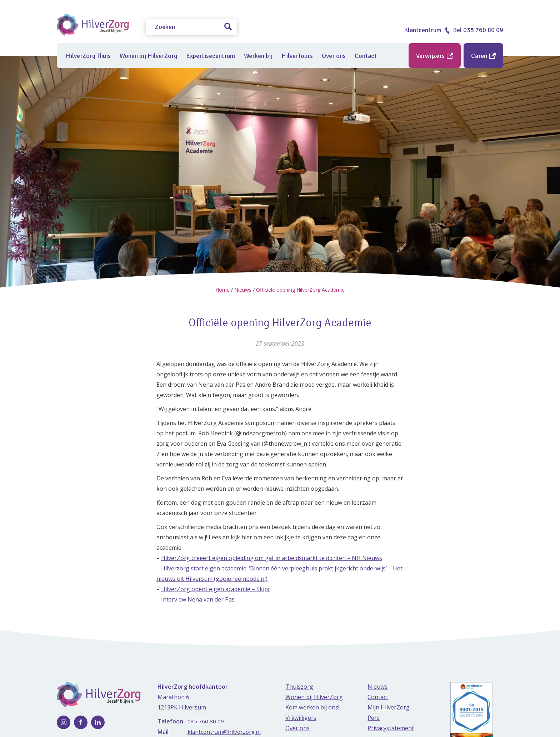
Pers (374, 718)
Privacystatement (391, 728)
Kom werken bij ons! (312, 707)
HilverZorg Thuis (88, 56)
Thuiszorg (299, 687)
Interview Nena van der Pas (198, 599)
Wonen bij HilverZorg (148, 56)
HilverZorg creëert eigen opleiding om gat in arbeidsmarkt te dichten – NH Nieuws (272, 558)
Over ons (334, 56)
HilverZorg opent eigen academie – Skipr (216, 589)
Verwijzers (435, 56)
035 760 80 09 (206, 721)
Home (222, 290)
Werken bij (258, 56)
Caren (483, 56)
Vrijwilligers (301, 718)
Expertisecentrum (211, 56)
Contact (366, 56)
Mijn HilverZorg (389, 707)
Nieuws (243, 290)
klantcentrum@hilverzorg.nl (225, 732)
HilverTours (297, 56)
